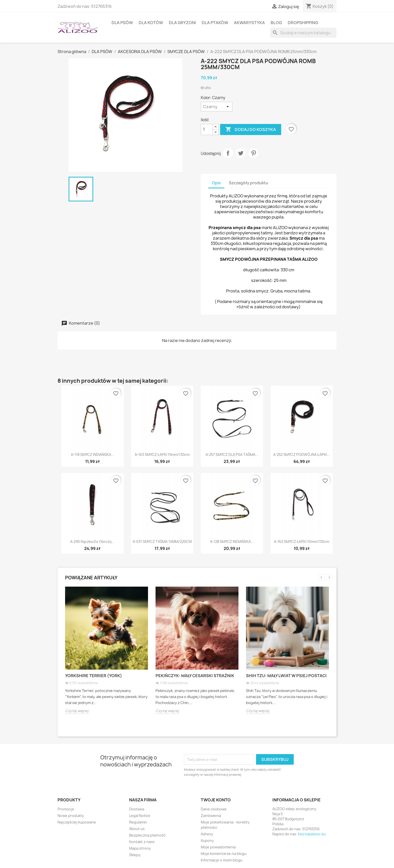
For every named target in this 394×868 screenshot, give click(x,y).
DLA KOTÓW (151, 23)
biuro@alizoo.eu (312, 834)
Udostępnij (228, 153)
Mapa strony (140, 848)
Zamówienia (211, 816)
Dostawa (137, 809)
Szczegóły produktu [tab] (249, 183)
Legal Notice (140, 816)
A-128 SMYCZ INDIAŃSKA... (232, 541)
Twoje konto (216, 800)
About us (137, 829)
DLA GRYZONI (182, 23)
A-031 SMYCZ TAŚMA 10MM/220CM (162, 541)
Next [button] (329, 577)
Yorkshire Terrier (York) (94, 676)
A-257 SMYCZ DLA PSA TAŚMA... (232, 454)
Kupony (207, 840)
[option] (107, 654)
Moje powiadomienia (218, 847)
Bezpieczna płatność (147, 835)
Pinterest (254, 153)
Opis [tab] (216, 183)
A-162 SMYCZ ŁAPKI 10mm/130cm (302, 541)
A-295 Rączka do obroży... (92, 541)
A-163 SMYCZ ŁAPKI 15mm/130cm (162, 454)
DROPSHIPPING (303, 23)
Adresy (207, 834)
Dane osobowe (214, 809)
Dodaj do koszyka (251, 129)
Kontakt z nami (142, 842)
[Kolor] (217, 107)
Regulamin (138, 822)
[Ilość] (207, 129)
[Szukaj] (303, 33)
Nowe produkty (71, 816)
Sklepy (135, 855)
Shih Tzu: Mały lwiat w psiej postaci (286, 676)
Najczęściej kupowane (77, 822)
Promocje (66, 809)
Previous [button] (322, 577)
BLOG (276, 23)
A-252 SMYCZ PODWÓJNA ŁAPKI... (302, 454)
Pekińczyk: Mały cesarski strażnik (195, 676)
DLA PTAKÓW (215, 23)
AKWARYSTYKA (249, 23)
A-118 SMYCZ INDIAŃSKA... (92, 454)
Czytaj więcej (77, 711)
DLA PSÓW (122, 23)
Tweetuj (241, 153)
